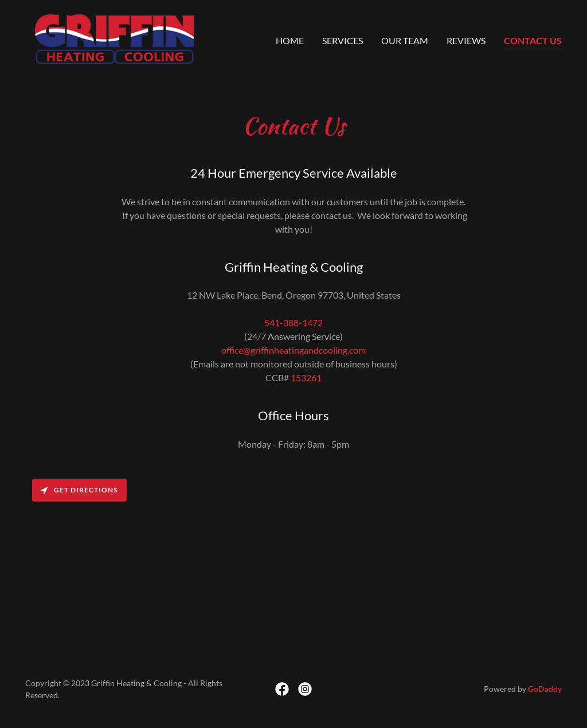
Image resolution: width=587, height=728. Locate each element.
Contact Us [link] (533, 40)
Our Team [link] (405, 40)
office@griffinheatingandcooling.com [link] (293, 350)
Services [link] (343, 40)
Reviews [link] (466, 40)
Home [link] (290, 40)
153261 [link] (306, 377)
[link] (115, 38)
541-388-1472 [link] (293, 322)
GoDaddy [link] (545, 689)
